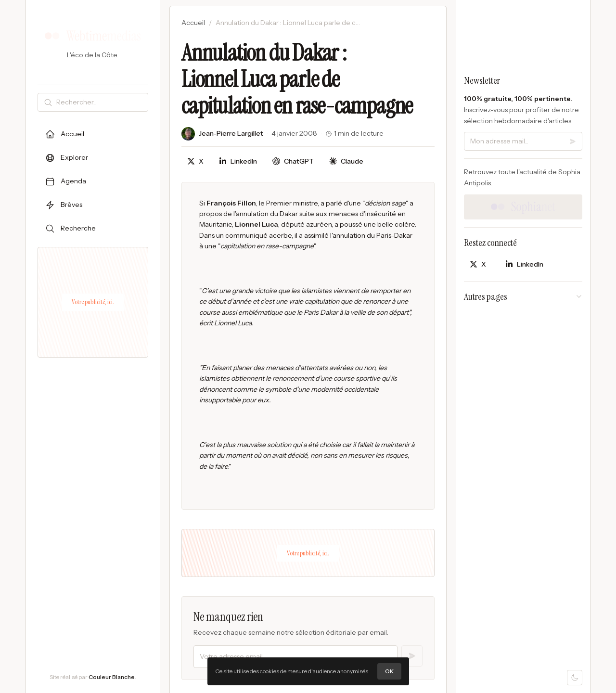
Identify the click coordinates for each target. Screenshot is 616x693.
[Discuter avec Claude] (346, 161)
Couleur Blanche (112, 677)
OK (389, 671)
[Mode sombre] (575, 678)
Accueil (193, 23)
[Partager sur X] (195, 161)
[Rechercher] (100, 102)
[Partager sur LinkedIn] (238, 161)
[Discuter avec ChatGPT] (293, 161)
